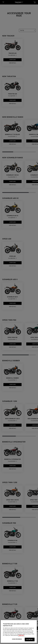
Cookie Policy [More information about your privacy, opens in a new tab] (21, 640)
